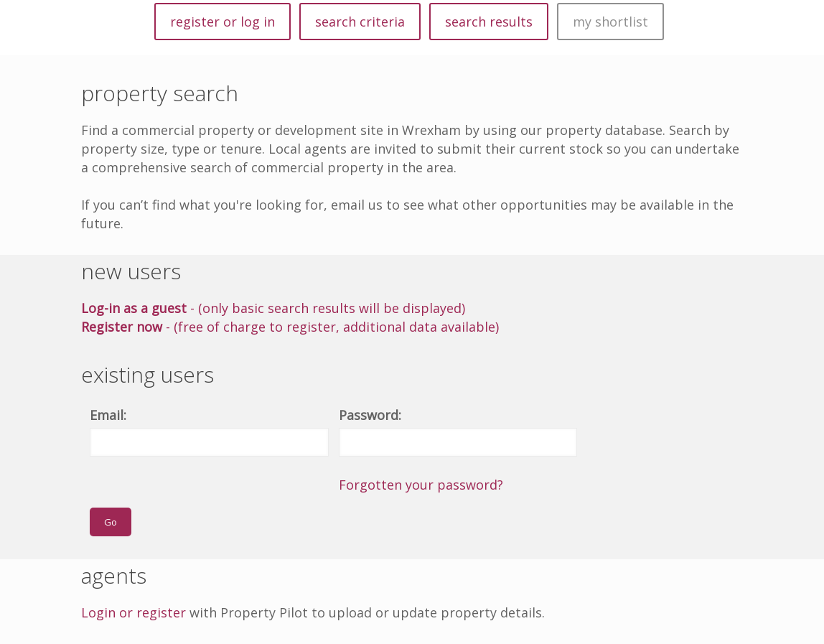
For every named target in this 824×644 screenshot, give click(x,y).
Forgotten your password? (421, 485)
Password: (370, 415)
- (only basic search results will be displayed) (273, 308)
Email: (108, 415)
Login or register (134, 612)
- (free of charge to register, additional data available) (290, 327)
